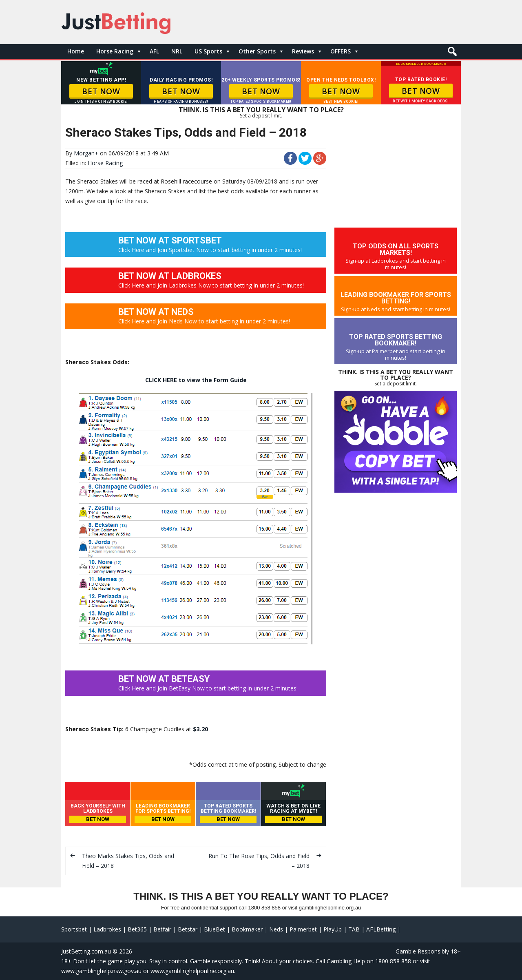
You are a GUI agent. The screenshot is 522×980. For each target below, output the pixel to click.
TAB (354, 929)
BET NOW (101, 91)
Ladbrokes (107, 929)
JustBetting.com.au (86, 951)
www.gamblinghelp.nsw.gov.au (101, 971)
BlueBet (215, 929)
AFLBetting (381, 929)
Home (76, 51)
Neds (276, 929)
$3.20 (200, 729)
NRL (177, 51)
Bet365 (137, 929)
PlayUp (333, 929)
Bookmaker (247, 929)
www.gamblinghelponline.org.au (192, 971)
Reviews (303, 51)
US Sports (208, 51)
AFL (154, 51)
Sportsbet (74, 929)
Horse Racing (115, 51)
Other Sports (257, 51)
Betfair (162, 929)
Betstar (188, 929)
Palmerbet (303, 929)
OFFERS (341, 51)
